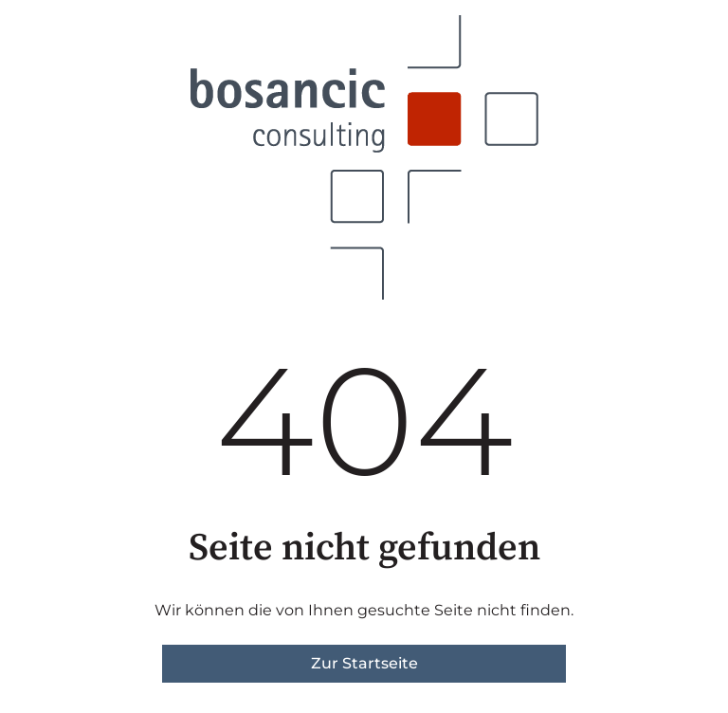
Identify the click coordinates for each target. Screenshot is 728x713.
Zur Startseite (364, 663)
